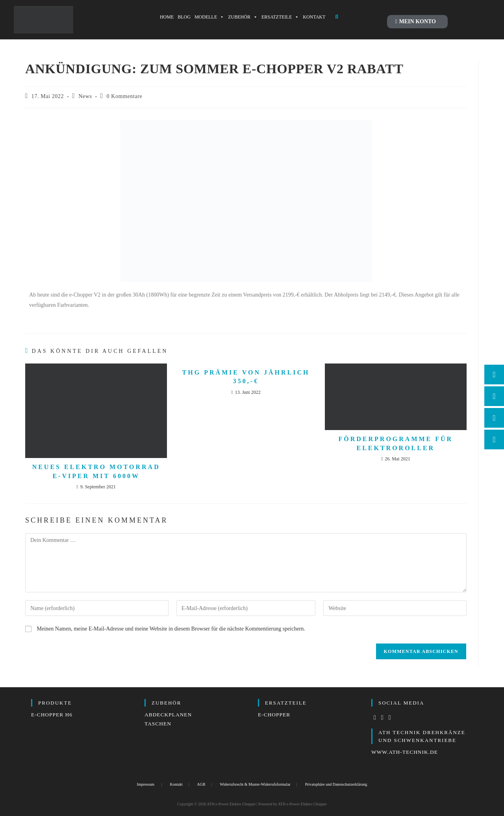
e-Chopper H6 (53, 715)
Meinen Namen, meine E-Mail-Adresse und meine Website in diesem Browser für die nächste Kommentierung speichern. (171, 629)
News (85, 96)
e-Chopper (275, 715)
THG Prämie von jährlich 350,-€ (246, 377)
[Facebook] (375, 718)
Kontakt (176, 784)
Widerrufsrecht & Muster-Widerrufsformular (255, 784)
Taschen (158, 724)
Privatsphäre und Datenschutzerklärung (336, 784)
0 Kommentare (125, 96)
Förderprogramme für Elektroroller (396, 443)
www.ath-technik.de (406, 752)
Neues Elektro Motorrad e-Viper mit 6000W (96, 471)
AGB (201, 784)
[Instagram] (383, 718)
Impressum (146, 784)
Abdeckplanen (169, 715)
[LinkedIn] (390, 718)
